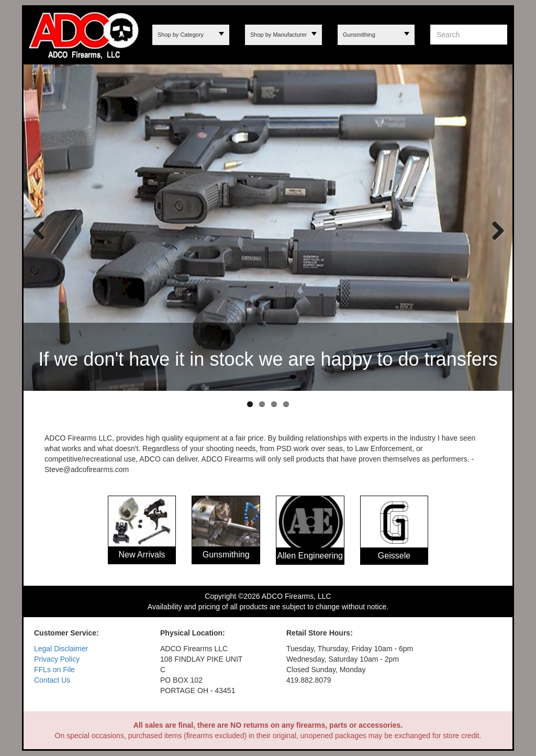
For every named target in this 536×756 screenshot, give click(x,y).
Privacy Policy (57, 659)
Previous (39, 230)
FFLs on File (54, 670)
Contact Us (52, 680)
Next (494, 230)
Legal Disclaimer (61, 649)
